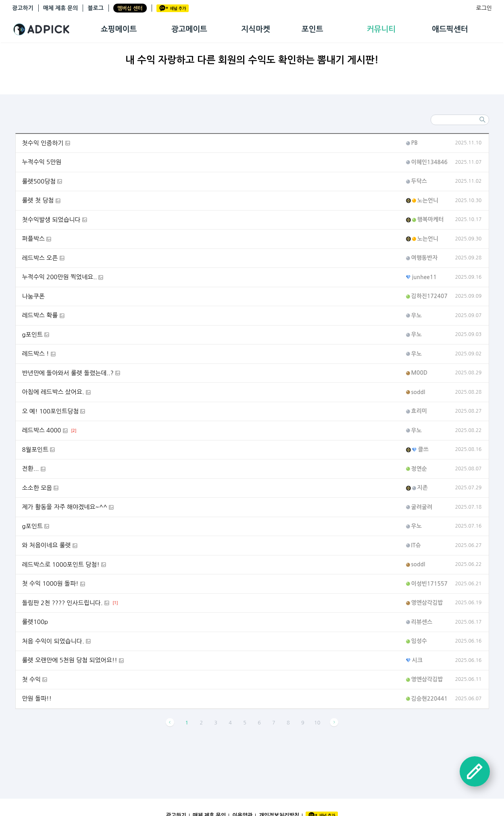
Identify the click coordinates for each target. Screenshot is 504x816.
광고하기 (23, 8)
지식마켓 (255, 29)
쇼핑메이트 (119, 29)
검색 (483, 120)
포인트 (312, 29)
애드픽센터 (450, 29)
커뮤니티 (381, 29)
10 (317, 723)
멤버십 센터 (130, 8)
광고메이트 (189, 29)
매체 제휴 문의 (61, 8)
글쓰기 (475, 771)
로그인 (484, 8)
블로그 (95, 8)
